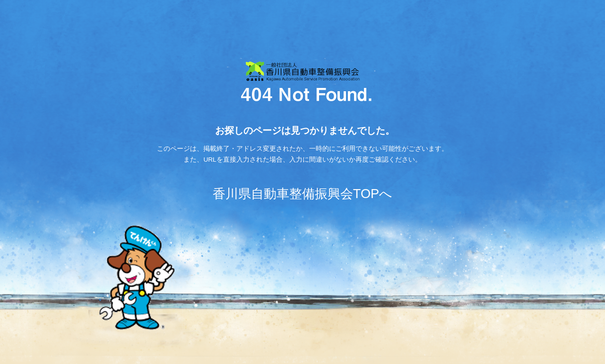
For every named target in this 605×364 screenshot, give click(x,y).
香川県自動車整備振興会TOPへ (302, 194)
